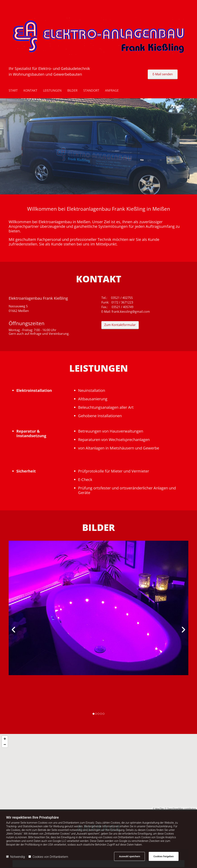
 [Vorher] (14, 630)
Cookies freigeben (164, 856)
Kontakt (30, 91)
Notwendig (15, 857)
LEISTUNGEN (52, 91)
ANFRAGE (112, 91)
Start (13, 91)
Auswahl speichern (129, 856)
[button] (163, 74)
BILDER (72, 91)
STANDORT (91, 91)
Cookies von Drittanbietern (48, 857)
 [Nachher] (183, 630)
